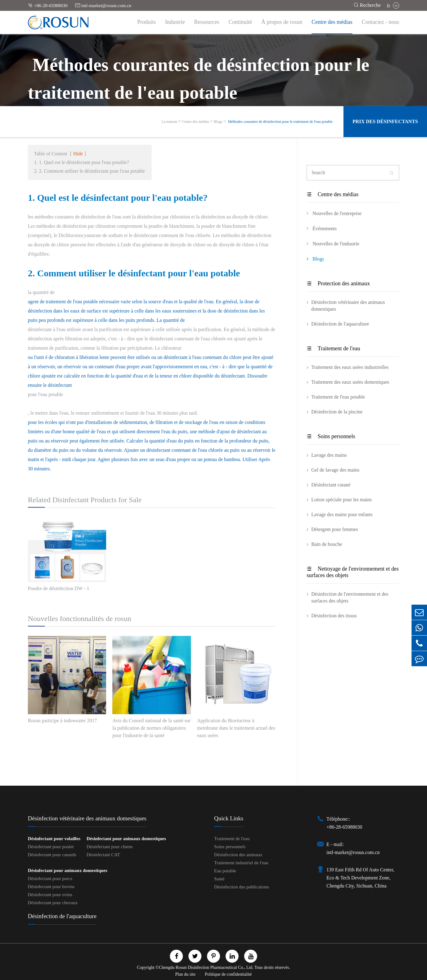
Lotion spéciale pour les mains (342, 500)
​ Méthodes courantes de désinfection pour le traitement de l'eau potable (280, 122)
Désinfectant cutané (331, 485)
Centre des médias (332, 22)
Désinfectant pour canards (52, 855)
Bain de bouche (327, 544)
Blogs (218, 122)
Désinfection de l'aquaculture (340, 324)
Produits (147, 22)
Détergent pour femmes (335, 529)
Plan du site (186, 974)
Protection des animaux (338, 283)
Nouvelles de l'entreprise (334, 213)
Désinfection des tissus (334, 616)
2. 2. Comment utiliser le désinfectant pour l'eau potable (89, 171)
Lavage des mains (329, 455)
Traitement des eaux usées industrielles (350, 367)
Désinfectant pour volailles (54, 839)
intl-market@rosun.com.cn (103, 5)
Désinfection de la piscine (337, 412)
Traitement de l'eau (333, 348)
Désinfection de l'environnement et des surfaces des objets (350, 597)
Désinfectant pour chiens (110, 847)
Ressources (207, 22)
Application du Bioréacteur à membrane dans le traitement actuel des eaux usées (236, 728)
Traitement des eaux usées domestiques (350, 382)
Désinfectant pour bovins (51, 887)
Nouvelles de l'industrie (333, 244)
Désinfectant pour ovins (50, 895)
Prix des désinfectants (385, 121)
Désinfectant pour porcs (50, 879)
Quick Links (229, 818)
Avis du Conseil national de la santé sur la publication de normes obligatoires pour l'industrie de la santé (151, 728)
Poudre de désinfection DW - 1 (58, 588)
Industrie (175, 22)
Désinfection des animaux (238, 855)
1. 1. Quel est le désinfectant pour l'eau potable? (82, 162)
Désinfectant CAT (103, 855)
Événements (322, 228)
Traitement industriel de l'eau (241, 863)
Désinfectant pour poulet (51, 847)
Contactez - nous (380, 22)
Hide (78, 154)
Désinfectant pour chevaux (53, 903)
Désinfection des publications (242, 887)
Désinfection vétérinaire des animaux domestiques (348, 306)
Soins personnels (331, 436)
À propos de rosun (282, 22)
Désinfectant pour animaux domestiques (126, 839)
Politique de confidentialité (228, 974)
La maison (169, 122)
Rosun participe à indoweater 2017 (62, 721)
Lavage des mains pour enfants (342, 514)
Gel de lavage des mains (335, 470)
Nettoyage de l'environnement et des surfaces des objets (353, 572)
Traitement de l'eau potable (338, 397)
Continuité (240, 22)
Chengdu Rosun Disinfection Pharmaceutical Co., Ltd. (206, 967)
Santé (219, 879)
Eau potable (225, 871)
